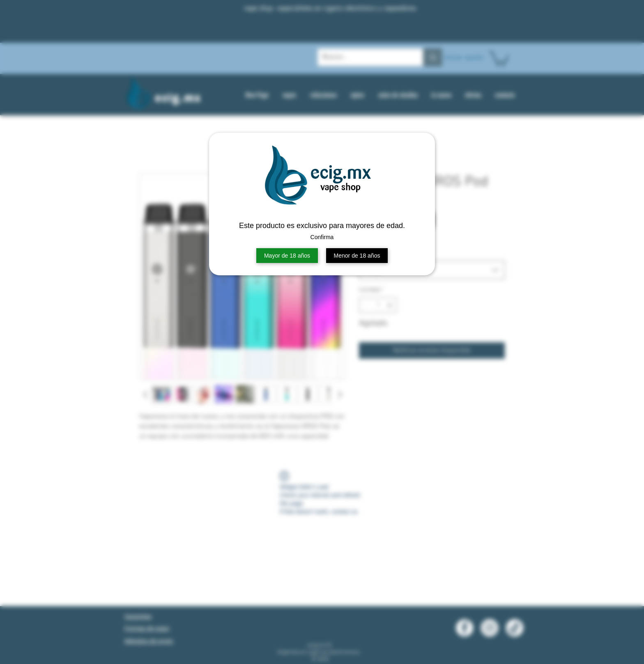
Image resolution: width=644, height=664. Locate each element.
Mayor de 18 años (287, 256)
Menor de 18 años (357, 256)
